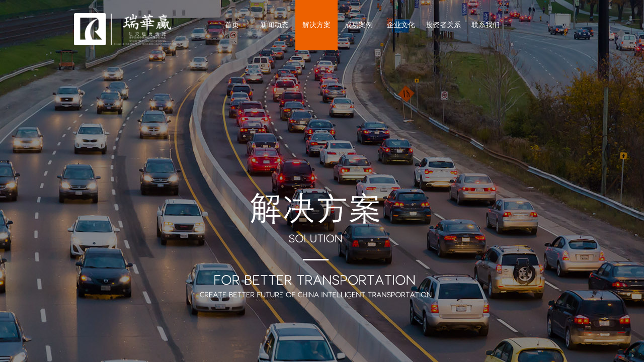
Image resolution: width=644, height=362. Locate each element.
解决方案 (316, 25)
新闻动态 (274, 25)
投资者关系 (443, 25)
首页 (232, 25)
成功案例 (359, 25)
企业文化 (401, 25)
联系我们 (486, 25)
